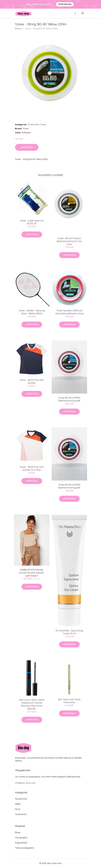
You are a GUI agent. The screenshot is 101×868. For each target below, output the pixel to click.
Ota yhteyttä (21, 838)
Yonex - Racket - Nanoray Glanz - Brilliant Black (32, 312)
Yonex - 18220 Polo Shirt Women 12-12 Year (32, 468)
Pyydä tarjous (65, 4)
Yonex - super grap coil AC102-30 (32, 222)
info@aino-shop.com (25, 783)
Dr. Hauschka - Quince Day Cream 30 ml (69, 632)
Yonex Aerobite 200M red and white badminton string (69, 312)
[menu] (83, 13)
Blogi (18, 832)
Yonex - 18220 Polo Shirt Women (32, 381)
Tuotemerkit (33, 124)
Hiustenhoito (21, 799)
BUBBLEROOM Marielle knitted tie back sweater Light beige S (32, 573)
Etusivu (18, 29)
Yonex (43, 124)
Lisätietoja (27, 147)
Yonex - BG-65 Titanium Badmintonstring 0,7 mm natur (69, 241)
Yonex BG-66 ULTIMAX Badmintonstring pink (69, 399)
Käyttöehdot (21, 843)
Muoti (18, 809)
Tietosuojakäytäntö (25, 848)
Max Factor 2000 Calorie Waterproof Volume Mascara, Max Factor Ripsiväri (32, 704)
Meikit (18, 804)
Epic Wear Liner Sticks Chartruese (69, 701)
